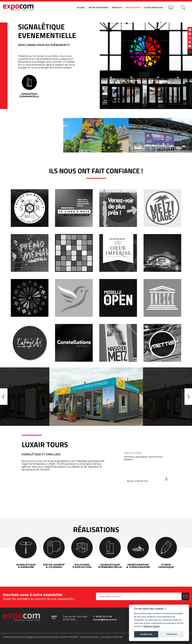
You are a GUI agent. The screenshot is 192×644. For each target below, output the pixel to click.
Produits (117, 7)
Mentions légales (26, 637)
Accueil (81, 7)
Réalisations (133, 7)
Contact (7, 637)
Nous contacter (148, 480)
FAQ (14, 637)
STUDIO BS (117, 637)
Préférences (172, 634)
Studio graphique (153, 7)
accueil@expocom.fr (105, 620)
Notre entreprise (98, 7)
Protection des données (47, 637)
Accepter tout (146, 634)
